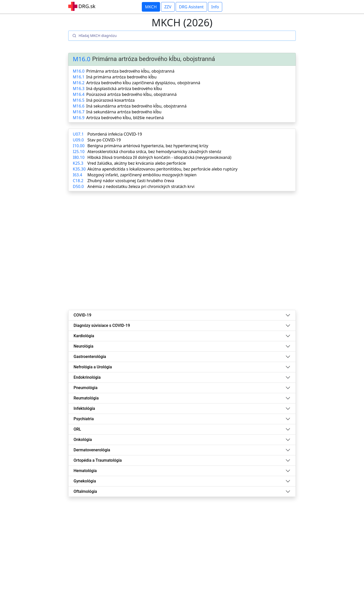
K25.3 (78, 163)
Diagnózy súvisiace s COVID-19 (102, 325)
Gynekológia (85, 481)
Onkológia (83, 440)
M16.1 (79, 77)
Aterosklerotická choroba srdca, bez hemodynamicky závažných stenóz (154, 152)
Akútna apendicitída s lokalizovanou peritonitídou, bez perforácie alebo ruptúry (163, 169)
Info (215, 7)
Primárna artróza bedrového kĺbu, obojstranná (130, 71)
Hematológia (85, 471)
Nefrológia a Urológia (93, 367)
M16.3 (79, 89)
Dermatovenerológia (92, 450)
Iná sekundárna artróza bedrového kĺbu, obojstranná (136, 106)
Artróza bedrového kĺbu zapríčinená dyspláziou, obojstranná (143, 83)
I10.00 (79, 146)
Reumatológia (86, 398)
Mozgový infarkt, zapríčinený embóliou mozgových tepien (142, 175)
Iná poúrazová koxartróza (110, 100)
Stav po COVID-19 (104, 140)
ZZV (168, 7)
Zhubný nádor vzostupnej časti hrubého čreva (131, 181)
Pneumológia (86, 388)
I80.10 (79, 157)
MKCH (151, 7)
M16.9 (79, 118)
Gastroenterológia (90, 357)
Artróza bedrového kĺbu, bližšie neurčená (125, 118)
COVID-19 (82, 315)
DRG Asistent (191, 7)
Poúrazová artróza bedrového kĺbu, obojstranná (131, 94)
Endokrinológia (87, 377)
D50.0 (78, 186)
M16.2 (79, 83)
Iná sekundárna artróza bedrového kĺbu (124, 112)
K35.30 (79, 169)
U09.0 (78, 140)
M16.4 (79, 94)
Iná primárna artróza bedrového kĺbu (121, 77)
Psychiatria (84, 419)
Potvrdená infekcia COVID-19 (115, 134)
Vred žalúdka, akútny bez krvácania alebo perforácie (137, 163)
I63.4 (77, 175)
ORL (77, 429)
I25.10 (79, 152)
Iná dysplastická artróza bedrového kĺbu (124, 89)
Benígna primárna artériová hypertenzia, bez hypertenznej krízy (148, 146)
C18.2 (78, 181)
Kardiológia (84, 336)
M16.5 (79, 100)
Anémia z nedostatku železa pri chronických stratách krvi (141, 186)
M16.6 (79, 106)
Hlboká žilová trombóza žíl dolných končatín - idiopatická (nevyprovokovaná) (159, 157)
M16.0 (82, 59)
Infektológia (84, 408)
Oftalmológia (85, 491)
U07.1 (78, 134)
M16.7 (79, 112)
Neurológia (83, 346)
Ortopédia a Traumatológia (98, 460)
